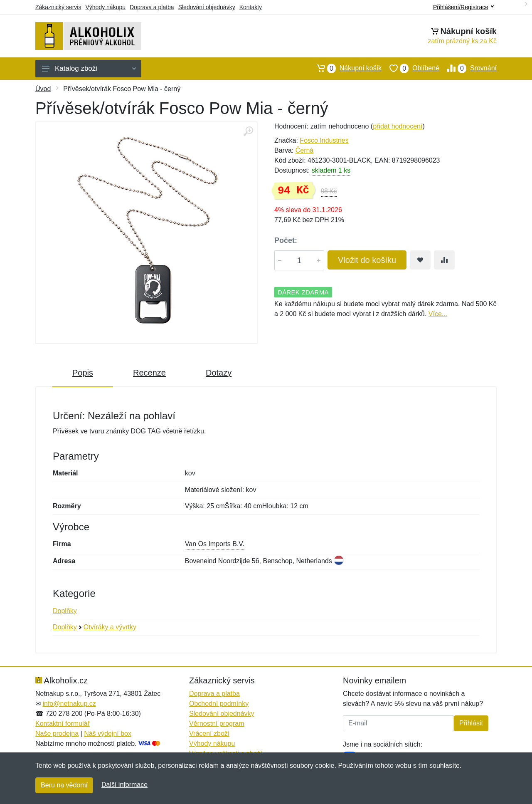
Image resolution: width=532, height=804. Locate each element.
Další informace (124, 785)
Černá (305, 150)
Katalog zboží (89, 68)
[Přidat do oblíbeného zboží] (420, 260)
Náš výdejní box (108, 733)
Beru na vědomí (64, 785)
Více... (438, 314)
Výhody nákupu (105, 7)
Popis (83, 373)
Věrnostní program (217, 724)
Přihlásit (471, 723)
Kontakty (251, 7)
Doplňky (65, 611)
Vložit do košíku (367, 260)
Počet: (286, 240)
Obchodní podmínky (219, 704)
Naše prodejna (57, 733)
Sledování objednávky (207, 7)
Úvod (43, 89)
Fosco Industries (324, 140)
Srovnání (468, 68)
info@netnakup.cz (69, 704)
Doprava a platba (152, 7)
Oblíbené (410, 68)
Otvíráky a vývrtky (110, 627)
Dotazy (219, 373)
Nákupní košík (345, 68)
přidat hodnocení (398, 126)
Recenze (149, 373)
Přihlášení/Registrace (463, 7)
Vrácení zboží (209, 733)
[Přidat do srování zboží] (444, 260)
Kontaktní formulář (63, 724)
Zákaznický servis (58, 7)
